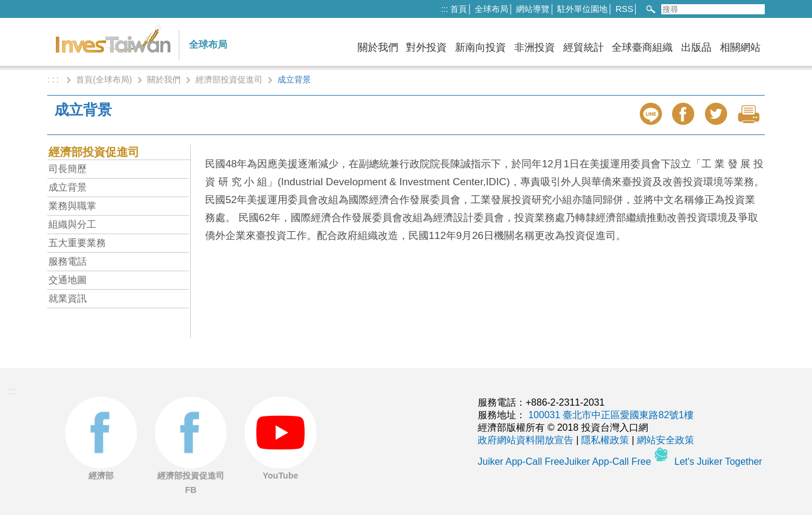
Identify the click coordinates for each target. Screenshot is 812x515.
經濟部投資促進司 (229, 79)
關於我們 (378, 47)
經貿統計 (584, 47)
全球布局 (492, 9)
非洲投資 (535, 47)
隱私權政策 (605, 440)
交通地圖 (68, 280)
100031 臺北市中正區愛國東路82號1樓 (611, 415)
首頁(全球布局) (104, 79)
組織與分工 (72, 224)
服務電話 (68, 261)
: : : (54, 79)
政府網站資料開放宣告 (526, 440)
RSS (624, 9)
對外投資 (426, 47)
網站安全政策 (666, 440)
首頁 (459, 9)
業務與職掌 (72, 206)
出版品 (696, 47)
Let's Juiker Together (718, 462)
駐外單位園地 (582, 9)
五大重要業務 (77, 243)
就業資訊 (68, 298)
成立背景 (68, 187)
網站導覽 (533, 9)
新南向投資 (480, 47)
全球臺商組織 (642, 47)
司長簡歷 (68, 169)
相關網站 (740, 47)
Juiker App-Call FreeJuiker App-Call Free (566, 462)
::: (444, 9)
